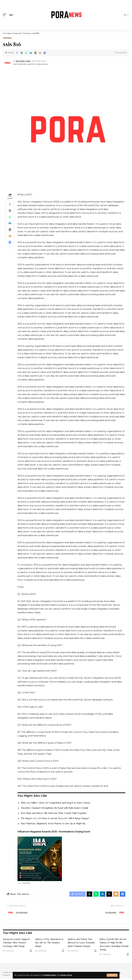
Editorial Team (24, 61)
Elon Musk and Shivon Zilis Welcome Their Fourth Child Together (58, 813)
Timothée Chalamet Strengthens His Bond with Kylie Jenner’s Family (58, 808)
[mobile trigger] (5, 15)
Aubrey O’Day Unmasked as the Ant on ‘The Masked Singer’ (49, 944)
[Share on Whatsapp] (26, 53)
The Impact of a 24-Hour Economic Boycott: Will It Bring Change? (58, 818)
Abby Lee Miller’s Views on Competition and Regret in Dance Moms (59, 803)
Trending (7, 38)
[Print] (45, 53)
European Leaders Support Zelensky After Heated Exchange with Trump (17, 944)
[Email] (40, 53)
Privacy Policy (51, 975)
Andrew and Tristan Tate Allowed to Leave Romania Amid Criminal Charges (82, 944)
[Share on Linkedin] (31, 53)
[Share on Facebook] (17, 53)
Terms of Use (69, 975)
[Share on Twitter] (22, 53)
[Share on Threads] (35, 53)
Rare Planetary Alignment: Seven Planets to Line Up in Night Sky (56, 824)
